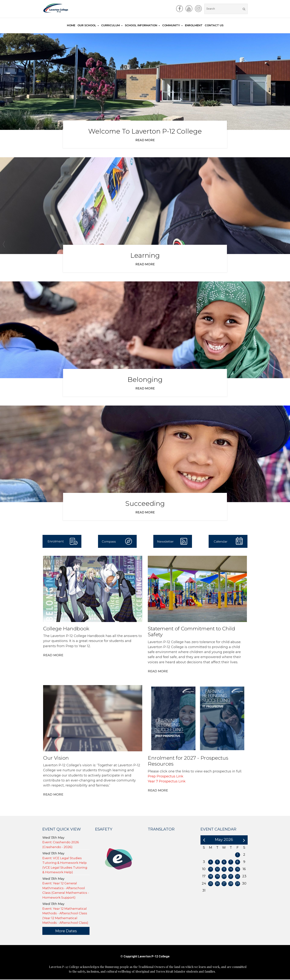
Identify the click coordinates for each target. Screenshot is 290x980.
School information (141, 25)
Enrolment (194, 25)
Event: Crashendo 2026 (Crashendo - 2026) (61, 845)
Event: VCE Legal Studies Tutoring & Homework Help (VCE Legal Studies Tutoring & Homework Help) (65, 866)
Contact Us (214, 25)
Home (71, 25)
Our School (87, 25)
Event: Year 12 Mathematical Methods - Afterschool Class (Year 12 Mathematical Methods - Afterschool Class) (65, 916)
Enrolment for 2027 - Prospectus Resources (188, 762)
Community (171, 25)
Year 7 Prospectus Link (167, 782)
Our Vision (56, 758)
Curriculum (111, 25)
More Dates (66, 931)
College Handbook (66, 629)
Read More (53, 656)
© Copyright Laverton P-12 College (145, 957)
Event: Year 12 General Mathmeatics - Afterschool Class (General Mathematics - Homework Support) (66, 891)
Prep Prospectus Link (166, 777)
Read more (145, 140)
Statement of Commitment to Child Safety (191, 632)
